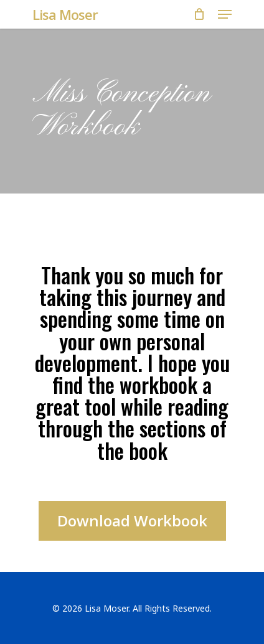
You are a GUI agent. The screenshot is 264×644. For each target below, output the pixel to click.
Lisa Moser (65, 14)
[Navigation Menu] (225, 14)
